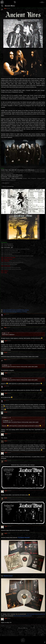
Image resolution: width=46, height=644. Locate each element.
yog (4, 333)
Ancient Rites (10, 6)
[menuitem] (45, 633)
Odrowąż (5, 365)
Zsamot (5, 418)
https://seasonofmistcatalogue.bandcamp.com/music (15, 312)
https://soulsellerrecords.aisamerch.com (23, 616)
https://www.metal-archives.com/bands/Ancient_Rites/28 (16, 310)
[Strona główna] (2, 2)
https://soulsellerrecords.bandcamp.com (36, 614)
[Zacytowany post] (9, 333)
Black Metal (23, 628)
